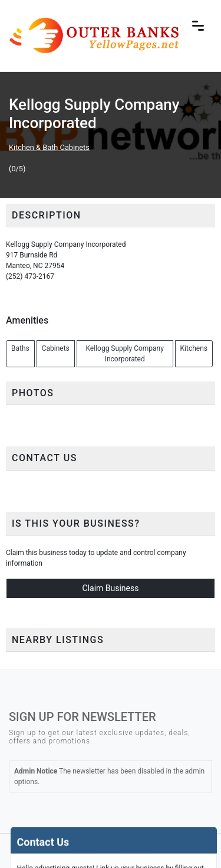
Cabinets (56, 348)
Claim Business (111, 588)
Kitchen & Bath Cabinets (49, 147)
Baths (20, 348)
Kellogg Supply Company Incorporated (124, 354)
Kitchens (194, 348)
